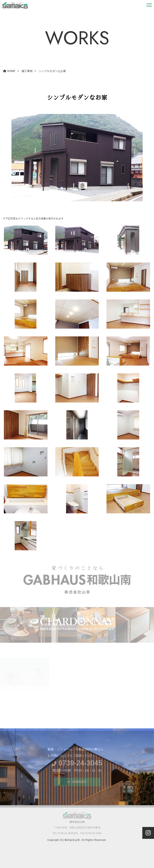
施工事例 (27, 71)
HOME (9, 71)
